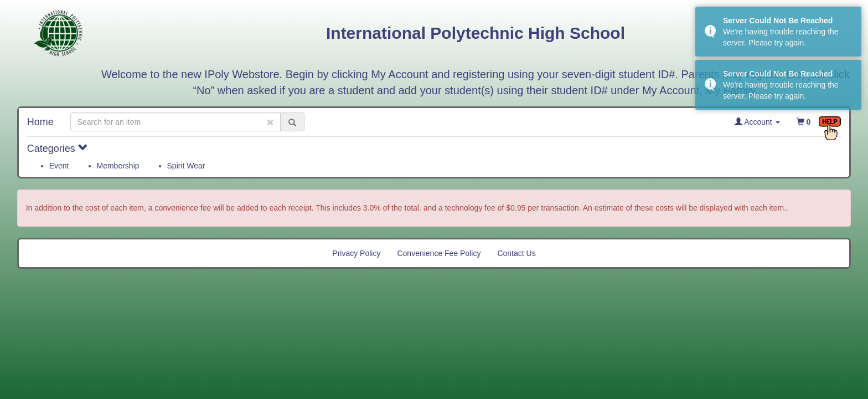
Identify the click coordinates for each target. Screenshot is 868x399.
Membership (118, 166)
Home (40, 122)
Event (59, 166)
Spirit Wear (186, 166)
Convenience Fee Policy (439, 253)
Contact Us (516, 253)
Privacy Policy (356, 253)
